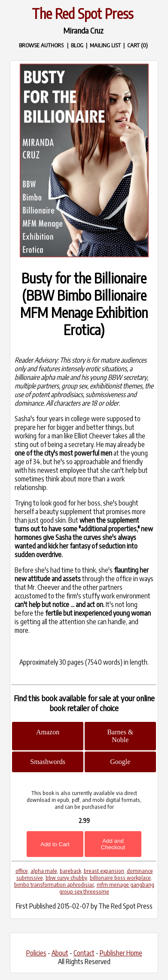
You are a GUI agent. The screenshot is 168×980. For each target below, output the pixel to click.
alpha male (44, 871)
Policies (36, 953)
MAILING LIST (105, 45)
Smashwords (48, 762)
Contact (84, 953)
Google (120, 762)
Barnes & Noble (120, 736)
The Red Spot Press (82, 13)
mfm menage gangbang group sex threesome (107, 888)
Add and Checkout (113, 844)
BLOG (77, 45)
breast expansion (104, 871)
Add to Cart (55, 844)
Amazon (48, 732)
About (60, 953)
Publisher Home (121, 953)
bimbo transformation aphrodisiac (54, 884)
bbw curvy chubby (66, 878)
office (22, 871)
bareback (70, 871)
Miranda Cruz (83, 30)
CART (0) (137, 45)
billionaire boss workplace (120, 878)
